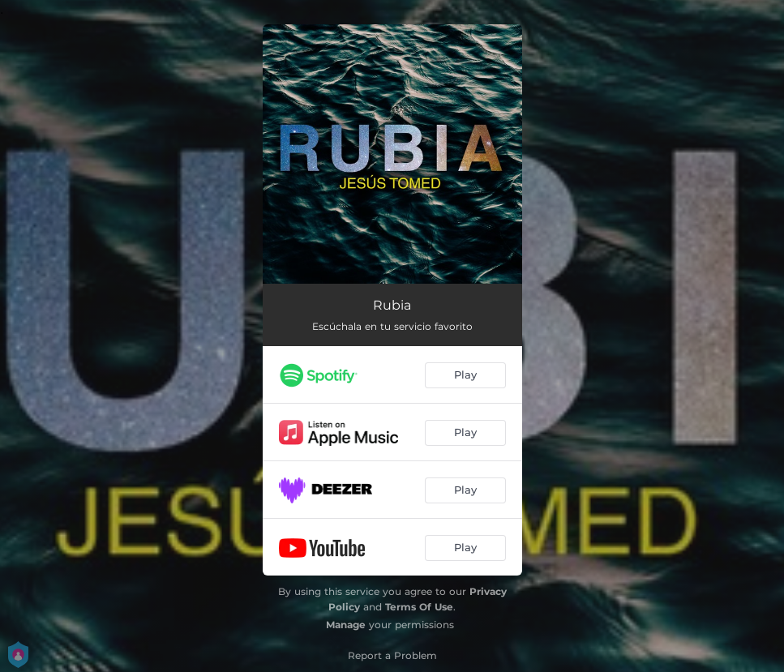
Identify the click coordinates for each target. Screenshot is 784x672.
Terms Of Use (419, 607)
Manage (346, 625)
